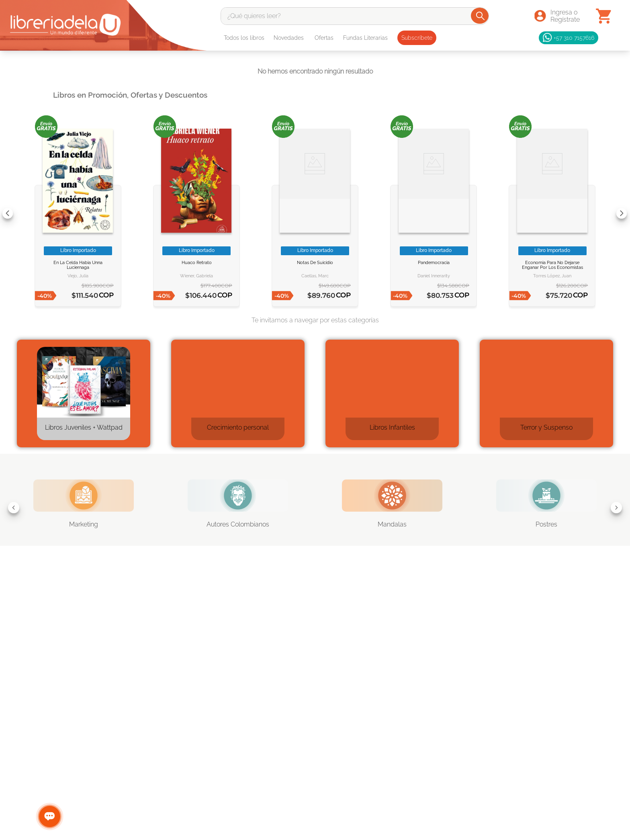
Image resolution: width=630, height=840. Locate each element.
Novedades (289, 38)
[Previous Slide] (8, 213)
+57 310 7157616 (569, 38)
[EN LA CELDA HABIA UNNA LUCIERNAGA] (78, 213)
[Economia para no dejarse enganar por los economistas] (552, 213)
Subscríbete (417, 38)
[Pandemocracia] (434, 213)
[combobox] (355, 16)
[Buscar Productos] (480, 16)
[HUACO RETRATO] (196, 213)
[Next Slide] (622, 213)
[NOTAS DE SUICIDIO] (315, 213)
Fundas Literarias (365, 38)
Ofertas (324, 38)
